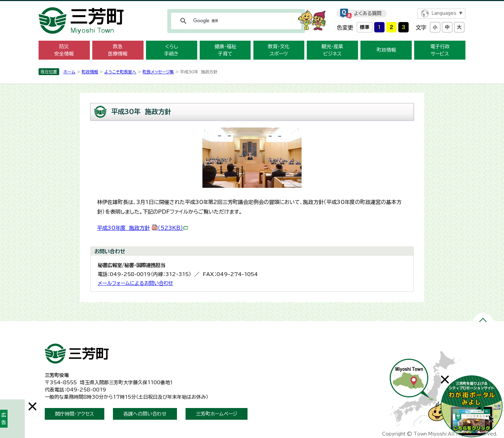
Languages (444, 13)
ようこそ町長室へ (120, 72)
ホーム (69, 72)
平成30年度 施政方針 (143, 228)
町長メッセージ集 (158, 72)
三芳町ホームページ (217, 414)
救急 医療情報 (118, 50)
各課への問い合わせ (145, 414)
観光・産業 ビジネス (332, 50)
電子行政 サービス (440, 50)
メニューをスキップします (252, 5)
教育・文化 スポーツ (279, 50)
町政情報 (386, 50)
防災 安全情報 (64, 50)
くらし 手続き (171, 50)
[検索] (235, 21)
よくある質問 (368, 13)
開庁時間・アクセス (75, 414)
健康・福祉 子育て (225, 50)
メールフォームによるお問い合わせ (135, 283)
